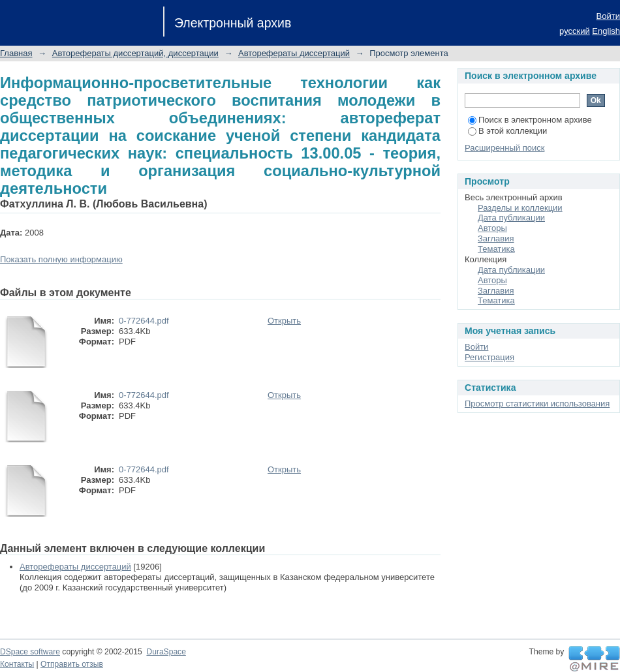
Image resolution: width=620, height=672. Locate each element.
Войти (608, 16)
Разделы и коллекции (520, 208)
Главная (16, 53)
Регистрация (489, 357)
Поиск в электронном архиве (530, 120)
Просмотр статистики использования (537, 404)
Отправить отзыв (72, 664)
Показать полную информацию (61, 259)
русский (575, 31)
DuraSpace (166, 652)
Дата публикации (511, 218)
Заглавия (496, 238)
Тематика (496, 249)
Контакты (17, 664)
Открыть (284, 321)
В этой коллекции (507, 131)
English (606, 31)
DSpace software (30, 652)
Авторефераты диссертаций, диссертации (135, 53)
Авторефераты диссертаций (294, 53)
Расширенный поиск (504, 148)
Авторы (492, 228)
